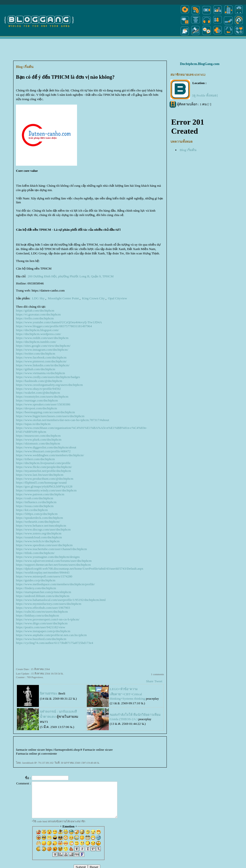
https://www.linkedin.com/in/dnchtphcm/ (43, 365)
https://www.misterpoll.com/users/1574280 (44, 576)
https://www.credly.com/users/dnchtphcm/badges (48, 377)
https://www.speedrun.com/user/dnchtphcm (44, 545)
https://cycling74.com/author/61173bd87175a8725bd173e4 (54, 643)
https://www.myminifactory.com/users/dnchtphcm (49, 604)
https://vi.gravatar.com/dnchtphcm (38, 314)
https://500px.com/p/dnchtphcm (37, 514)
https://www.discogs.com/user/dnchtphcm (43, 529)
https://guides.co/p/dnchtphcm (36, 580)
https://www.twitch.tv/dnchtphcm (38, 541)
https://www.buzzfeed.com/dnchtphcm (41, 639)
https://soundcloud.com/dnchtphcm (39, 537)
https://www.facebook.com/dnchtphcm (41, 357)
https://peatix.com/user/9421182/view (40, 627)
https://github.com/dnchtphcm (35, 369)
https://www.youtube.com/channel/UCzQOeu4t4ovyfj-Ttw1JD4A (59, 322)
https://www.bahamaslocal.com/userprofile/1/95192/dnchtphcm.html (61, 600)
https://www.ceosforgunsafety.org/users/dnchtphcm (49, 385)
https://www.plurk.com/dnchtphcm (39, 439)
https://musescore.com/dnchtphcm (38, 436)
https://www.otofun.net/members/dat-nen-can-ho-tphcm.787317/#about (62, 420)
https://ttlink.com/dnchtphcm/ (35, 553)
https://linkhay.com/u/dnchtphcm (37, 615)
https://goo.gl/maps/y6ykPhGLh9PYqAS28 (44, 486)
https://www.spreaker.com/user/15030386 (43, 404)
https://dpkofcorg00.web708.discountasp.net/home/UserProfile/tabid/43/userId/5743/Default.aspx (80, 569)
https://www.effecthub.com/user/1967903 (43, 608)
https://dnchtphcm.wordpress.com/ (38, 334)
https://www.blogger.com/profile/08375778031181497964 (54, 326)
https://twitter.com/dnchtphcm (35, 353)
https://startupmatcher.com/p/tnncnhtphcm (43, 592)
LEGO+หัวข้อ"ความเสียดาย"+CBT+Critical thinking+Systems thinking (127, 694)
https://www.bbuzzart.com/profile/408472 (43, 451)
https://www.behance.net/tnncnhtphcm (41, 526)
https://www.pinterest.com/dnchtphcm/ (41, 361)
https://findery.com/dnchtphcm (36, 588)
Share (150, 681)
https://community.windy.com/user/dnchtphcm (46, 490)
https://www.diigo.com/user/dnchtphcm (42, 623)
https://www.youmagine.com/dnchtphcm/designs (48, 557)
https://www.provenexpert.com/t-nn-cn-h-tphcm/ (48, 619)
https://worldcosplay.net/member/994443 (43, 572)
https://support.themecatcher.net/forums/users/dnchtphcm (53, 565)
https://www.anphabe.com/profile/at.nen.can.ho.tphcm (51, 635)
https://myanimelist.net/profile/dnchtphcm (43, 471)
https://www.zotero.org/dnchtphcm (39, 533)
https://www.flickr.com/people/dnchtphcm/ (44, 467)
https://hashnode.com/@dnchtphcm (39, 381)
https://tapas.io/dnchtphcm (33, 424)
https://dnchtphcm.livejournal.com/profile (43, 463)
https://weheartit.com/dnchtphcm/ (38, 522)
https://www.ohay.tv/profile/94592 (38, 389)
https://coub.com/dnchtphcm (34, 498)
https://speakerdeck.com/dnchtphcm (39, 518)
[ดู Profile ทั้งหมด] (205, 95)
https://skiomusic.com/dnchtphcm (38, 443)
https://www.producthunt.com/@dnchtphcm (45, 479)
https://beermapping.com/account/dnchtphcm (45, 412)
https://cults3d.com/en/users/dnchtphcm (42, 612)
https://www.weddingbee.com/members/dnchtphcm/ (50, 455)
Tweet (158, 681)
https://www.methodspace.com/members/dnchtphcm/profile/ (55, 584)
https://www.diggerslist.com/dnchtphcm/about (46, 447)
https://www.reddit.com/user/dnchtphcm (42, 338)
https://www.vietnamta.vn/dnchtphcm (40, 373)
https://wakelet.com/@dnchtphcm (38, 393)
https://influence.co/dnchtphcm (36, 502)
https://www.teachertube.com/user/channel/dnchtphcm (51, 549)
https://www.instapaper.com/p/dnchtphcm (43, 631)
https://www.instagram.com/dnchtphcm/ (42, 350)
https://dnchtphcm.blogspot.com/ (37, 330)
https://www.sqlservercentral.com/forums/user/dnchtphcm (54, 561)
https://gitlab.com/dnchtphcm (35, 310)
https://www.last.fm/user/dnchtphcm (40, 475)
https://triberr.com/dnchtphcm (35, 459)
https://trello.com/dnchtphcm (35, 318)
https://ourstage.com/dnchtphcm (37, 400)
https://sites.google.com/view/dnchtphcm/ (43, 346)
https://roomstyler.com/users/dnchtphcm (42, 396)
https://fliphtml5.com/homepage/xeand (41, 483)
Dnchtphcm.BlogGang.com (200, 64)
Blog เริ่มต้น (188, 150)
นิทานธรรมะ (49, 693)
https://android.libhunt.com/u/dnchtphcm (43, 596)
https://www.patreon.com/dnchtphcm (40, 494)
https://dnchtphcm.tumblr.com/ (36, 342)
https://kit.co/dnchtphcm (32, 510)
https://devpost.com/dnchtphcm (36, 408)
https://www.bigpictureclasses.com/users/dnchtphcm (50, 416)
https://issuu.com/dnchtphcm (35, 506)
